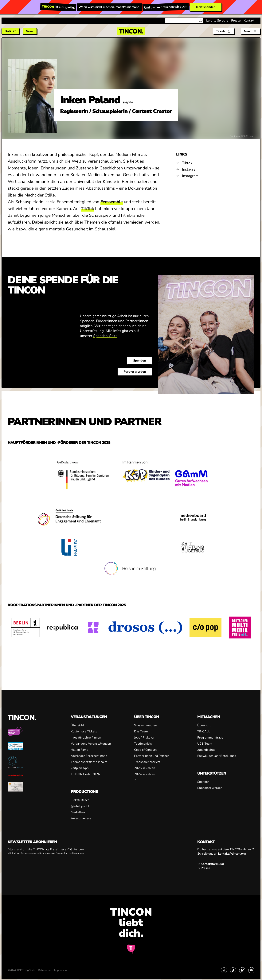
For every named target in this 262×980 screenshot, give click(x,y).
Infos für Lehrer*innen (86, 738)
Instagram (190, 169)
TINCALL (204, 731)
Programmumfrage (210, 738)
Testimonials (143, 744)
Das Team (141, 731)
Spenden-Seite (105, 336)
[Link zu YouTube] (251, 970)
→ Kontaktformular (211, 864)
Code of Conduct (145, 750)
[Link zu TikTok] (233, 970)
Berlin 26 (11, 31)
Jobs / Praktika (144, 738)
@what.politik (80, 806)
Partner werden (135, 372)
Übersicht (77, 725)
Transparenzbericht (147, 762)
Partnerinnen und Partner (152, 756)
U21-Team (205, 744)
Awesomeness (81, 818)
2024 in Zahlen (145, 774)
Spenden (139, 361)
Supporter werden (210, 788)
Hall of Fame (80, 750)
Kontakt (249, 21)
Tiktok (187, 163)
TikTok (87, 209)
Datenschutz (45, 970)
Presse (236, 21)
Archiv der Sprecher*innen (89, 756)
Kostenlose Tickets (84, 731)
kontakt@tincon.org (232, 854)
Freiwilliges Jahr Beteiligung (217, 756)
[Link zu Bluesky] (242, 970)
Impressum (61, 970)
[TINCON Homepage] (131, 31)
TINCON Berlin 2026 (85, 774)
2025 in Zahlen (145, 768)
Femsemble (112, 202)
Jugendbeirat (206, 750)
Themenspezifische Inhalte (89, 762)
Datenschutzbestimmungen (70, 853)
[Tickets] (224, 31)
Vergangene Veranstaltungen (91, 744)
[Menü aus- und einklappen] (251, 31)
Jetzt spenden (206, 7)
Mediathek (78, 812)
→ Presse (204, 868)
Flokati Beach (80, 800)
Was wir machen (146, 725)
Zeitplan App (80, 768)
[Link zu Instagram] (224, 970)
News (30, 31)
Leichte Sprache (217, 21)
